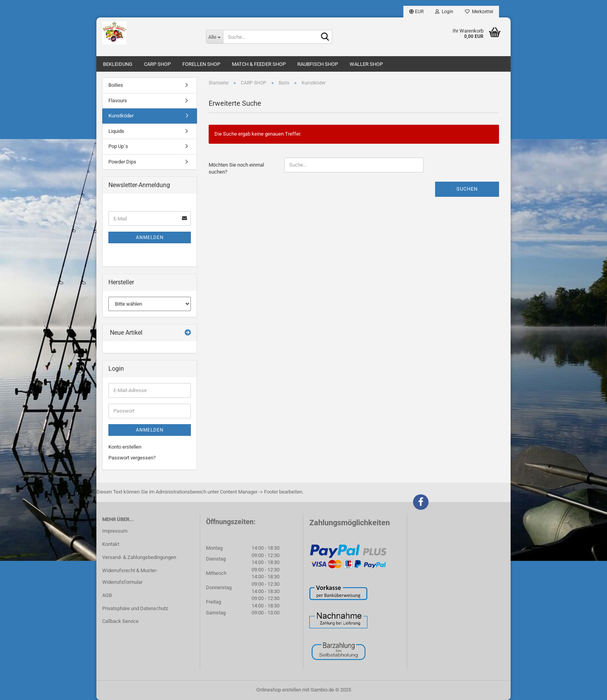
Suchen (467, 189)
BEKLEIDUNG (118, 64)
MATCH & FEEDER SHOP (259, 64)
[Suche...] (214, 37)
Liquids (116, 131)
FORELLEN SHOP (201, 64)
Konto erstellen (125, 447)
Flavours (118, 101)
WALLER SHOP (366, 64)
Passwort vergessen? (132, 458)
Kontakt (111, 544)
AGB (107, 595)
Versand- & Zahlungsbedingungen (139, 557)
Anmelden (150, 237)
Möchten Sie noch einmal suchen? (236, 169)
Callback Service (120, 621)
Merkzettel (479, 12)
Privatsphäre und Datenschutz (135, 608)
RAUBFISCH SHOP (318, 64)
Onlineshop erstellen (279, 690)
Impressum (115, 531)
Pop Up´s (118, 146)
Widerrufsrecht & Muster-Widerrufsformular (130, 576)
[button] (416, 12)
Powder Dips (122, 162)
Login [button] (444, 12)
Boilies (116, 85)
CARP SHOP (157, 64)
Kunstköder (121, 116)
